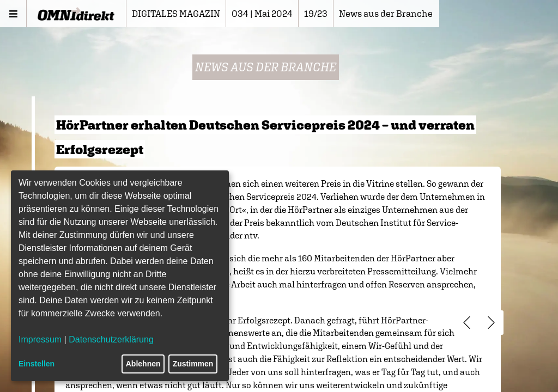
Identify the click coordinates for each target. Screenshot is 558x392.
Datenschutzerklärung (111, 339)
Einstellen (37, 364)
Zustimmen (193, 364)
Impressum (40, 339)
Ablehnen (143, 364)
